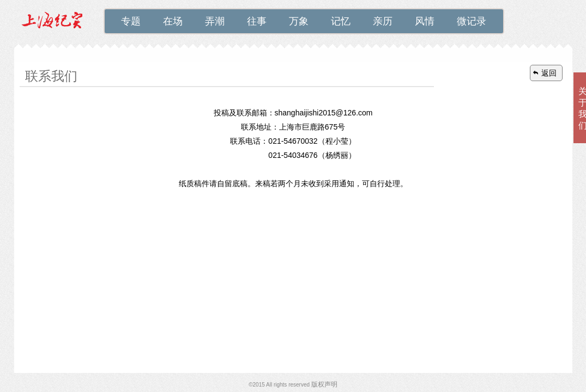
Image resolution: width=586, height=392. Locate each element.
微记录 (472, 21)
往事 (257, 21)
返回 (549, 73)
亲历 (383, 21)
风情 (425, 21)
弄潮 (215, 21)
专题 (131, 21)
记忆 (341, 21)
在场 (173, 21)
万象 (299, 21)
